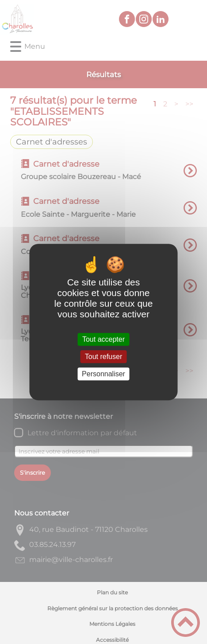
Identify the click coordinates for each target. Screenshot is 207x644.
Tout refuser (103, 357)
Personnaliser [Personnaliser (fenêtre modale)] (103, 374)
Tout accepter (103, 339)
